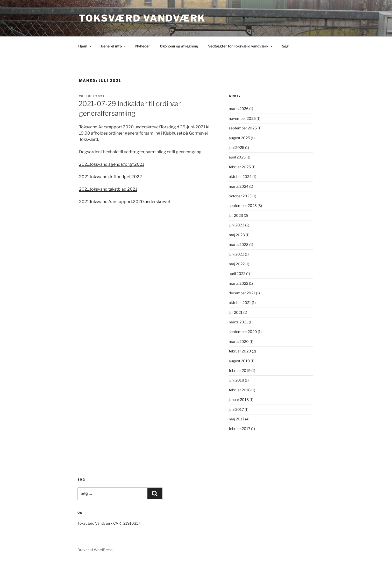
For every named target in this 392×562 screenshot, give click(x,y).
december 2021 (242, 293)
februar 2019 (240, 370)
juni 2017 (236, 409)
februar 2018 (240, 390)
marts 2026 (239, 109)
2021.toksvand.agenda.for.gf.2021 (112, 164)
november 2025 (242, 118)
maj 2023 (237, 235)
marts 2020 (239, 341)
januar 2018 (239, 400)
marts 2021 (238, 322)
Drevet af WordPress (95, 550)
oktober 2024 (240, 176)
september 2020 (243, 332)
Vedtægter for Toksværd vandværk (241, 46)
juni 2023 (237, 225)
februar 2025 (240, 167)
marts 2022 (238, 283)
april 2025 (237, 157)
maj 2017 (237, 419)
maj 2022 (237, 264)
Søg (285, 46)
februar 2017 (240, 429)
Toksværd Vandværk (142, 18)
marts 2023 (239, 244)
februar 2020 (240, 351)
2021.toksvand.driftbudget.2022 (111, 177)
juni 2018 (236, 380)
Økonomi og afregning (179, 46)
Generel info (114, 46)
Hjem (85, 46)
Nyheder (143, 46)
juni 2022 (236, 254)
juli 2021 (236, 312)
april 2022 (237, 273)
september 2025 (243, 128)
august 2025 (239, 138)
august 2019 (239, 361)
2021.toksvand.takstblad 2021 (108, 189)
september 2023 (243, 206)
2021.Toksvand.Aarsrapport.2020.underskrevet (125, 202)
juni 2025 (237, 147)
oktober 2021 (240, 303)
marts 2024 (239, 186)
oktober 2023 (240, 196)
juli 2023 (236, 215)
